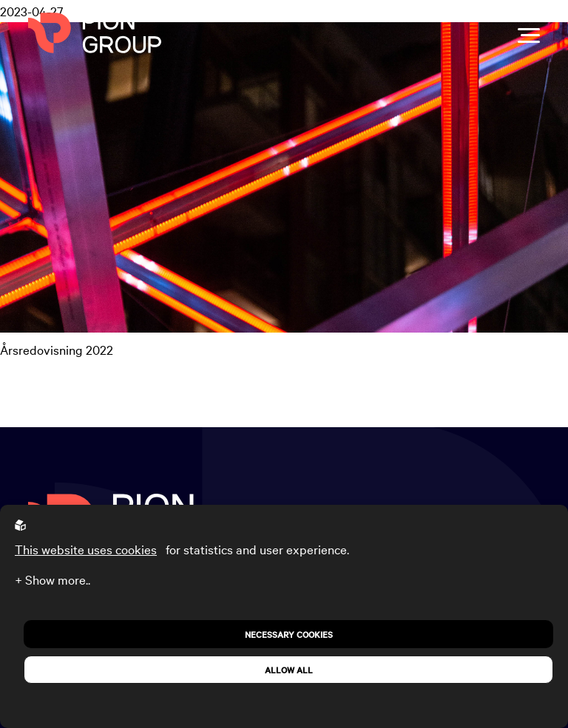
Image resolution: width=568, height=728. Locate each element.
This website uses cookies (86, 549)
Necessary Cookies (289, 634)
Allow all (289, 670)
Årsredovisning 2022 (57, 349)
